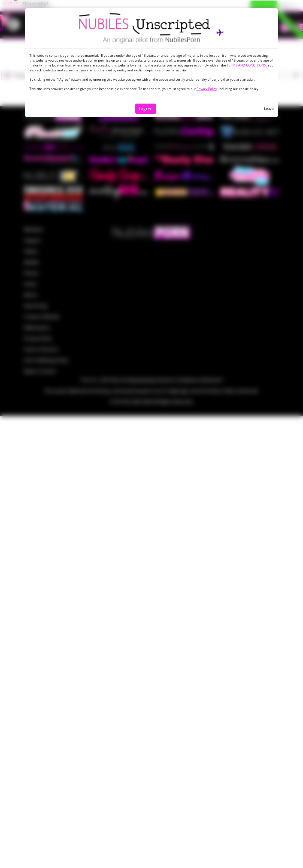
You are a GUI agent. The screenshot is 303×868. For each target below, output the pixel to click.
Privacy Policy (207, 89)
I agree (146, 109)
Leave (269, 108)
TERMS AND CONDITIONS (246, 65)
